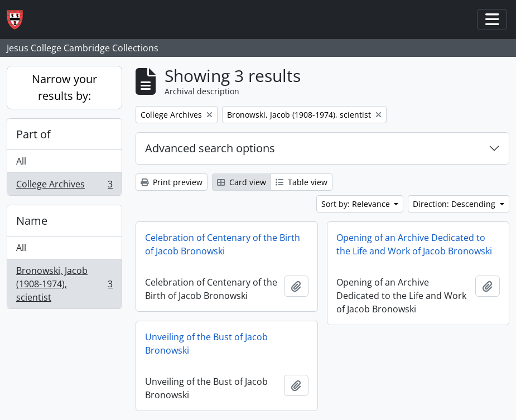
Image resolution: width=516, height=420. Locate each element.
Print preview (172, 182)
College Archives (64, 186)
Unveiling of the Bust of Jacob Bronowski (206, 344)
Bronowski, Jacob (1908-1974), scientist (64, 284)
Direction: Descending (455, 204)
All (21, 161)
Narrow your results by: (64, 87)
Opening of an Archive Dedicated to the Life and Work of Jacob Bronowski (414, 244)
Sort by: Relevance (357, 204)
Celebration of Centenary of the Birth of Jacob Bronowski (223, 244)
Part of (33, 134)
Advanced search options (210, 148)
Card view (242, 182)
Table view (302, 182)
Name (32, 221)
